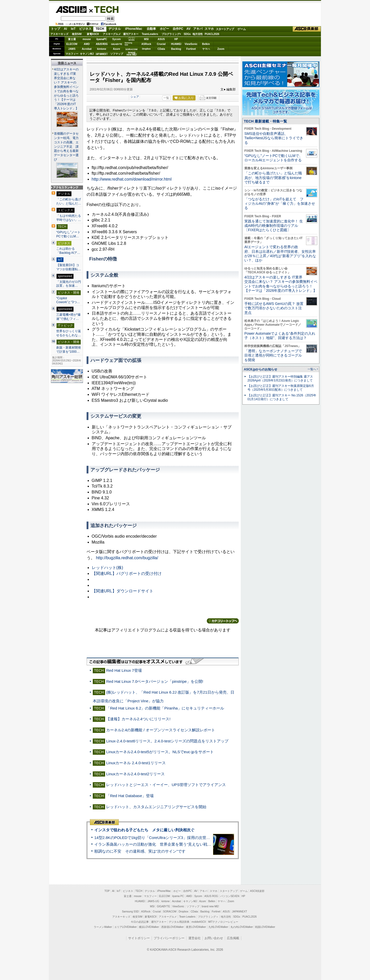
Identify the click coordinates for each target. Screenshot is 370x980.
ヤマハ (206, 49)
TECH (104, 9)
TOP (107, 891)
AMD (87, 44)
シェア (135, 97)
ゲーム (242, 29)
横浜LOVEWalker (149, 927)
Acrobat (87, 49)
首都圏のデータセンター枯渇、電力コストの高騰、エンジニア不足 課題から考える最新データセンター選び (66, 147)
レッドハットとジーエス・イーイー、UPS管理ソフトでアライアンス (166, 785)
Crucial (161, 44)
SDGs (187, 34)
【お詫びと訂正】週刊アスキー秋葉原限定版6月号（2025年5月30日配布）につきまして (281, 388)
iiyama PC (178, 896)
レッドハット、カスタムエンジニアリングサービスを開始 (156, 807)
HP (176, 39)
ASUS (161, 39)
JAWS (72, 49)
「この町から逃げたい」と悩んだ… (69, 201)
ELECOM (72, 44)
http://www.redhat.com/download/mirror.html (132, 179)
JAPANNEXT (102, 54)
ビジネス (85, 29)
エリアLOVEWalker (126, 927)
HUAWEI (176, 44)
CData (161, 49)
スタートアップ (225, 29)
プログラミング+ (171, 34)
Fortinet (191, 49)
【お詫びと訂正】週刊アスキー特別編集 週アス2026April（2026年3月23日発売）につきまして (280, 379)
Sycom (117, 39)
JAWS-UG (153, 901)
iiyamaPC (102, 39)
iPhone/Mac (134, 29)
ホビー (164, 29)
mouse (87, 39)
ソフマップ (117, 54)
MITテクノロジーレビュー (223, 922)
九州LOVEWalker (218, 927)
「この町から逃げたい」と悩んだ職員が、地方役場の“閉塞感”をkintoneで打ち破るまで (273, 178)
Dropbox (146, 49)
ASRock (146, 44)
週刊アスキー (131, 34)
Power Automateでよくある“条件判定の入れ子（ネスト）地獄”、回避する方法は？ (280, 336)
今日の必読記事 (140, 922)
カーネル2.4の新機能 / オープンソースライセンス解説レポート (161, 730)
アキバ (198, 29)
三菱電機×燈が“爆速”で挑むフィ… (68, 317)
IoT (73, 29)
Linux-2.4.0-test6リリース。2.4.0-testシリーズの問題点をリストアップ (167, 741)
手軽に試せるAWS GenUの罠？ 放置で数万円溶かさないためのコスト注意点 (274, 308)
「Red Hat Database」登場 (130, 796)
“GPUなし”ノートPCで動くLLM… (68, 234)
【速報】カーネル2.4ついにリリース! (138, 719)
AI (66, 29)
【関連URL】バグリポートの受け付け (127, 573)
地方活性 (198, 34)
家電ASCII (93, 34)
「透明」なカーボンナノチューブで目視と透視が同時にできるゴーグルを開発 (273, 355)
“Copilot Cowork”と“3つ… (68, 300)
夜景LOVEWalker (196, 927)
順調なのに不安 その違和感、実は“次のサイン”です (140, 851)
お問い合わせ (214, 938)
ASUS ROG (102, 44)
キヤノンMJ (87, 54)
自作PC (178, 29)
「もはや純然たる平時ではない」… (69, 218)
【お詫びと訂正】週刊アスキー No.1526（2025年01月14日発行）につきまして (282, 397)
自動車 (151, 29)
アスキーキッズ (59, 34)
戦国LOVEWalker (265, 927)
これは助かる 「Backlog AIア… (68, 251)
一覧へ (312, 369)
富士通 (72, 39)
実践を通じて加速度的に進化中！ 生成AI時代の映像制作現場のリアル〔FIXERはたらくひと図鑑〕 (274, 226)
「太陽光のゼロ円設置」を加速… (69, 284)
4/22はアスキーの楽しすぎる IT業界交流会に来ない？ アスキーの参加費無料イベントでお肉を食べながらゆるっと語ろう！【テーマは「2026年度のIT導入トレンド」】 (281, 284)
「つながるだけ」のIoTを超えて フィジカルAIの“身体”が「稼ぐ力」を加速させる (280, 204)
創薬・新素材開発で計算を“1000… (69, 350)
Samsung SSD (131, 912)
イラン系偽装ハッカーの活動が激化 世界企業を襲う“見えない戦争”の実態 (159, 844)
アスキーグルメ (112, 34)
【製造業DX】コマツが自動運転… (69, 267)
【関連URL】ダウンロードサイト (123, 591)
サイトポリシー (139, 938)
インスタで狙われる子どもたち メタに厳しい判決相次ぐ (144, 830)
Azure (117, 49)
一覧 (166, 98)
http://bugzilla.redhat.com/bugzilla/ (127, 558)
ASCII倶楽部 (307, 29)
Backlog (176, 49)
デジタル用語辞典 (179, 922)
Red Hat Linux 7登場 (124, 670)
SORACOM (170, 912)
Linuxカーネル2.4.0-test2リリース (135, 774)
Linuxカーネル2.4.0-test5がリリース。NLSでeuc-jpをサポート (160, 752)
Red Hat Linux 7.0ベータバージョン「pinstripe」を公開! (155, 681)
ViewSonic (191, 44)
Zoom (221, 49)
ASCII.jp (71, 10)
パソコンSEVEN (132, 39)
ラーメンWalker (103, 927)
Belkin (206, 44)
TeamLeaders (150, 34)
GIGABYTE (117, 44)
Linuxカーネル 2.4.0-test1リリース (136, 763)
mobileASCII (199, 922)
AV (189, 29)
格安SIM (77, 34)
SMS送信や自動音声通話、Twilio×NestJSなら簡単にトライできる (274, 138)
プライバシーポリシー (169, 938)
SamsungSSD (128, 44)
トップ (55, 29)
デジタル (115, 29)
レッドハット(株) (108, 568)
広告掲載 (233, 938)
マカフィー (72, 54)
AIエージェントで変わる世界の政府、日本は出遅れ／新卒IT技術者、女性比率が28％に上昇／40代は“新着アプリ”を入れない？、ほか (280, 254)
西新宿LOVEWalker (173, 927)
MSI (146, 39)
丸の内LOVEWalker (242, 927)
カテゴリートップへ (223, 621)
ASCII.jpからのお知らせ (261, 369)
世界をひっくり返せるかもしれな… (69, 333)
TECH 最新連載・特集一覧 (265, 121)
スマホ (209, 29)
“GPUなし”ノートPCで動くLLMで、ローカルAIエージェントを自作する (274, 158)
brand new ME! (210, 906)
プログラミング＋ (208, 917)
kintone (102, 49)
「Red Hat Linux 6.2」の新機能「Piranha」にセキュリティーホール (165, 708)
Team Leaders (187, 917)
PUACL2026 (212, 34)
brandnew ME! (132, 54)
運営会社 (195, 938)
